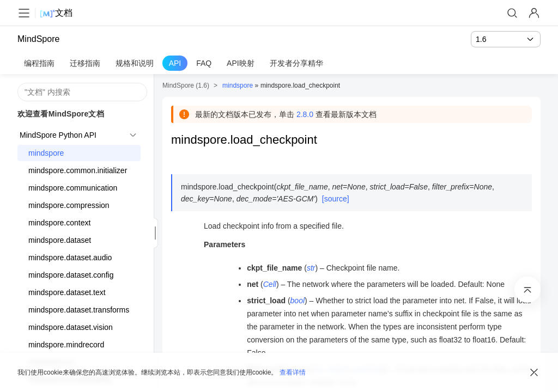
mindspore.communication (73, 188)
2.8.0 (305, 114)
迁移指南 (85, 63)
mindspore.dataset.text (67, 292)
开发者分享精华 (296, 63)
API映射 (241, 63)
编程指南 (39, 63)
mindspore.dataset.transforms (79, 310)
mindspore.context (59, 223)
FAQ (204, 63)
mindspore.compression (69, 205)
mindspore (46, 153)
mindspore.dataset (60, 240)
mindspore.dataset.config (71, 275)
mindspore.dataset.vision (71, 327)
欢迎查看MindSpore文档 (61, 114)
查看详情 (293, 372)
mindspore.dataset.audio (70, 258)
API (175, 63)
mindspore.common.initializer (78, 170)
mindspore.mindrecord (66, 345)
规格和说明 (135, 63)
